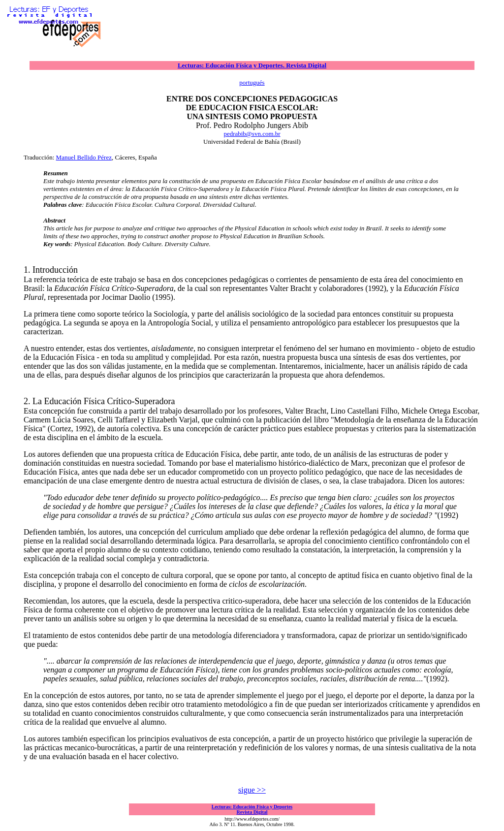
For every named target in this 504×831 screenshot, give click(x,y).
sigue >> (252, 790)
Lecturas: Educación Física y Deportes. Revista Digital (252, 65)
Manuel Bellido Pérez (84, 157)
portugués (252, 82)
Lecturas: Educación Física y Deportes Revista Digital (252, 809)
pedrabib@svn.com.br (252, 134)
